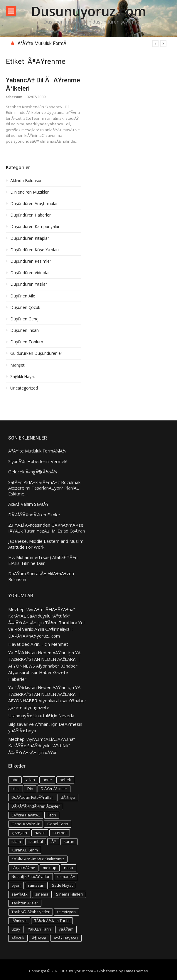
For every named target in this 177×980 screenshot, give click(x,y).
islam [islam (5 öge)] (16, 841)
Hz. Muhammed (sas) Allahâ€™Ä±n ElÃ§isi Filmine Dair (43, 560)
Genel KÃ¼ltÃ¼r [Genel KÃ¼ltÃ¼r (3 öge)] (26, 824)
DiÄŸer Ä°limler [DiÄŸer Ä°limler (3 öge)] (54, 788)
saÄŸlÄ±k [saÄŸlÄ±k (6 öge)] (20, 894)
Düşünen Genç (24, 319)
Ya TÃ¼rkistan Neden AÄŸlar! (37, 653)
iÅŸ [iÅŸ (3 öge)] (53, 841)
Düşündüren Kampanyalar (35, 227)
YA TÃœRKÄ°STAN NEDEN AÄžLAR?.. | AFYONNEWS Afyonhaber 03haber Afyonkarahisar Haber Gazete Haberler (44, 666)
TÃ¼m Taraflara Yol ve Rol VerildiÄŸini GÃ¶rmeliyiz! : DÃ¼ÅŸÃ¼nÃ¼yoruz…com (46, 629)
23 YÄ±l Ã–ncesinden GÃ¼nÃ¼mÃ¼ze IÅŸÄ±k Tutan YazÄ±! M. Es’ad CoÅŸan (47, 528)
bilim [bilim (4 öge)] (16, 788)
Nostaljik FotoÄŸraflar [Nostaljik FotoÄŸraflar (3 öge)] (31, 876)
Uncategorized (24, 388)
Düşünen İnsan (25, 330)
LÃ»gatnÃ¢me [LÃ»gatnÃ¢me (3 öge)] (23, 868)
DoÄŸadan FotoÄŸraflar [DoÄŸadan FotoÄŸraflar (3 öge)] (32, 797)
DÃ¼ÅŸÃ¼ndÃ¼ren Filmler (34, 515)
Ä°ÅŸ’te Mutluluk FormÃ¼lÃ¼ (48, 43)
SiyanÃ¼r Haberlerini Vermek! (38, 461)
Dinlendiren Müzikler (29, 192)
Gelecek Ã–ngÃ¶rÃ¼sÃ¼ (33, 472)
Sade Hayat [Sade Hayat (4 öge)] (62, 885)
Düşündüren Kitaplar (30, 238)
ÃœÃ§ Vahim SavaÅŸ (28, 504)
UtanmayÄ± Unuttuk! (29, 716)
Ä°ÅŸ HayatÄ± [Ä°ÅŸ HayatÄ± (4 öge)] (66, 938)
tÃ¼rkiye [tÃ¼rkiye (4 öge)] (19, 921)
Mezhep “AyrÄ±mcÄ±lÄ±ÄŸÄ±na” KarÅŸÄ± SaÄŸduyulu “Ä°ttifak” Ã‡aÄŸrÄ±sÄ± (42, 616)
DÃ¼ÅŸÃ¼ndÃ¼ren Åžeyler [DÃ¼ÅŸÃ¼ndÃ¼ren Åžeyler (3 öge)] (36, 806)
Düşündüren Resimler (31, 261)
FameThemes (136, 971)
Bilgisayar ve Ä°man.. (29, 724)
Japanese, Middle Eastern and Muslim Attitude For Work (46, 544)
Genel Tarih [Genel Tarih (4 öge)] (58, 824)
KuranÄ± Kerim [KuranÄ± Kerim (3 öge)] (25, 850)
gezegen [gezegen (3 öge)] (19, 833)
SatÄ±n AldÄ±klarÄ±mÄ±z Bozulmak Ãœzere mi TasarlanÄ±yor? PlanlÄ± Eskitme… (44, 488)
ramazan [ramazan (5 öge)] (36, 885)
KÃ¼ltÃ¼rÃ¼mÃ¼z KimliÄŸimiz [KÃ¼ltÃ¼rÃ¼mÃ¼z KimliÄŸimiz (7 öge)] (38, 859)
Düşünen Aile (23, 296)
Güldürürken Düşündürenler (36, 353)
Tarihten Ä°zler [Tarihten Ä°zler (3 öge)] (25, 903)
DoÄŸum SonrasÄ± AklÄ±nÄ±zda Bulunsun (41, 576)
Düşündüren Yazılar (29, 284)
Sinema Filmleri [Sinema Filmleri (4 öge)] (69, 894)
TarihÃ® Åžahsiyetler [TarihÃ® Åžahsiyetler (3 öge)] (31, 912)
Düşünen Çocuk (25, 307)
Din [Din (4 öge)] (30, 788)
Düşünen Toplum (27, 342)
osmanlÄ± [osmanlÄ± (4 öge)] (66, 876)
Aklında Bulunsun (26, 181)
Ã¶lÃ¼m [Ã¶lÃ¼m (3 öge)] (39, 938)
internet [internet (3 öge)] (60, 833)
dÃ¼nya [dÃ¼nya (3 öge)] (68, 797)
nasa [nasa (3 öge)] (69, 868)
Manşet (17, 365)
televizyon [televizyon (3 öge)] (66, 912)
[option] (92, 44)
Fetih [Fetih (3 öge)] (52, 815)
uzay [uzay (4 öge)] (16, 929)
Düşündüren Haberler (31, 215)
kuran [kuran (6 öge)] (69, 841)
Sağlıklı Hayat (23, 377)
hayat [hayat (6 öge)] (40, 833)
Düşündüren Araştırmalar (34, 204)
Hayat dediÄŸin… (25, 644)
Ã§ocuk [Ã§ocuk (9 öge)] (18, 938)
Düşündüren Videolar (30, 273)
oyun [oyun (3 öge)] (16, 885)
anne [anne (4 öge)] (47, 780)
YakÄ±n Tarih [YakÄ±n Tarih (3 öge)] (39, 929)
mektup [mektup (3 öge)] (50, 868)
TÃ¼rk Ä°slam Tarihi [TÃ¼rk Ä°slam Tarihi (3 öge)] (52, 921)
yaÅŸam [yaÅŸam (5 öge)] (66, 929)
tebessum (14, 97)
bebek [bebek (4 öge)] (65, 780)
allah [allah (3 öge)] (31, 780)
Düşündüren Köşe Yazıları (34, 250)
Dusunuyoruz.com (89, 11)
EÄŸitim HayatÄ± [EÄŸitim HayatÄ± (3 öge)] (26, 815)
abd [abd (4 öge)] (15, 780)
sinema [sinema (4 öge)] (42, 894)
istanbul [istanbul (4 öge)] (36, 841)
